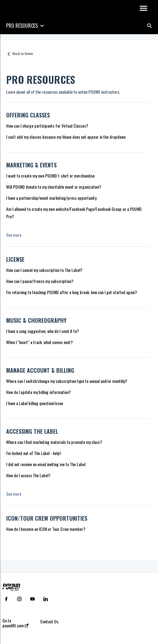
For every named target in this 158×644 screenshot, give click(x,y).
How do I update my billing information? (38, 392)
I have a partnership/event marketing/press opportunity (52, 198)
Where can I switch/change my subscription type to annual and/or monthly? (67, 381)
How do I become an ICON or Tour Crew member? (46, 529)
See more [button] (14, 235)
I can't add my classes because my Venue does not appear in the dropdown (66, 137)
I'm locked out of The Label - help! (33, 453)
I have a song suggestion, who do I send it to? (43, 331)
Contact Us (49, 621)
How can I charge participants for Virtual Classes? (47, 126)
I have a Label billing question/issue (35, 403)
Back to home (23, 54)
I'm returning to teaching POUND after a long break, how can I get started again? (72, 292)
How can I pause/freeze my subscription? (40, 281)
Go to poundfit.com (15, 623)
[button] (143, 9)
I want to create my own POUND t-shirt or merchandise (50, 176)
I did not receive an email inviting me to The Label (46, 464)
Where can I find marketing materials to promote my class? (54, 442)
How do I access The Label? (28, 475)
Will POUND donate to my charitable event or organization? (54, 187)
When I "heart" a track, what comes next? (39, 342)
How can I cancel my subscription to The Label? (44, 270)
